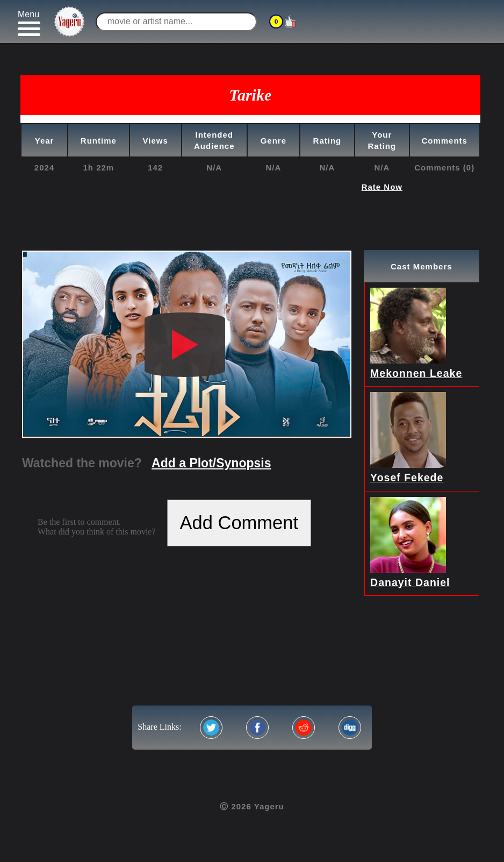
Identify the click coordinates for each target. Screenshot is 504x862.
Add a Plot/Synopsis (211, 463)
